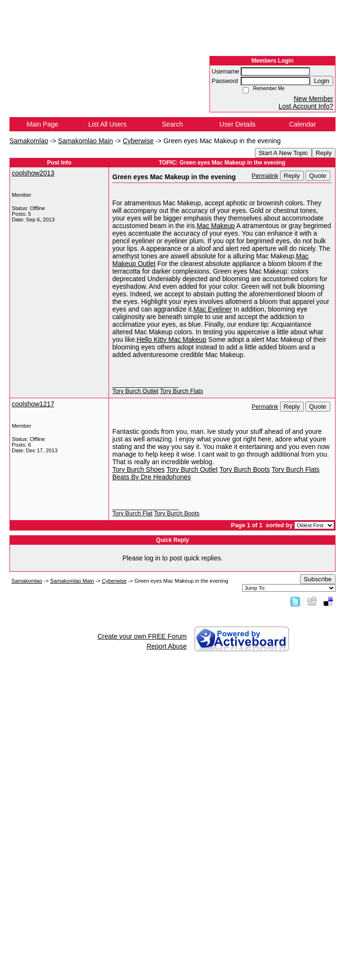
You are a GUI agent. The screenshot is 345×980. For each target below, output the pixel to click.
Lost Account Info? (306, 106)
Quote (318, 176)
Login (322, 81)
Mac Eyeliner (213, 309)
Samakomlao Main (85, 141)
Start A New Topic (283, 153)
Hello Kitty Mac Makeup (171, 339)
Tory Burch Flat (132, 513)
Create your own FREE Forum (142, 636)
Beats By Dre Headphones (152, 477)
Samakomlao (29, 141)
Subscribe (318, 579)
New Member (313, 99)
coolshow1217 (33, 404)
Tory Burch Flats (182, 391)
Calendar (303, 124)
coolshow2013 (33, 173)
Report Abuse (167, 646)
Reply (324, 153)
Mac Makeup (216, 226)
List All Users (107, 124)
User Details (237, 124)
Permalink (265, 176)
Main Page (42, 124)
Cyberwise (138, 141)
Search (172, 124)
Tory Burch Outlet (135, 391)
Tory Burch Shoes (139, 469)
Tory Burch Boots (245, 469)
